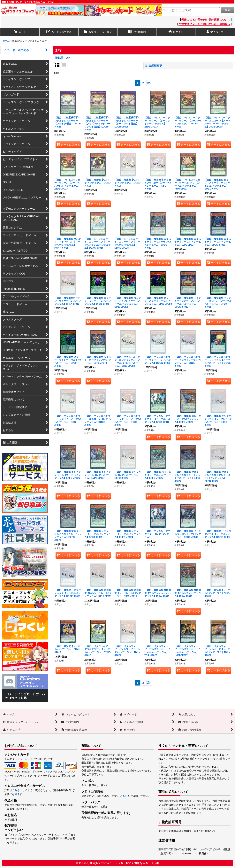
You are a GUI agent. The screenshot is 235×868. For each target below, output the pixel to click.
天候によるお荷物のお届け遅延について (206, 20)
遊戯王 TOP (62, 58)
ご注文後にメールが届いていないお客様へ (204, 24)
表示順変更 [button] (154, 66)
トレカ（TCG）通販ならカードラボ (137, 863)
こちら (16, 790)
